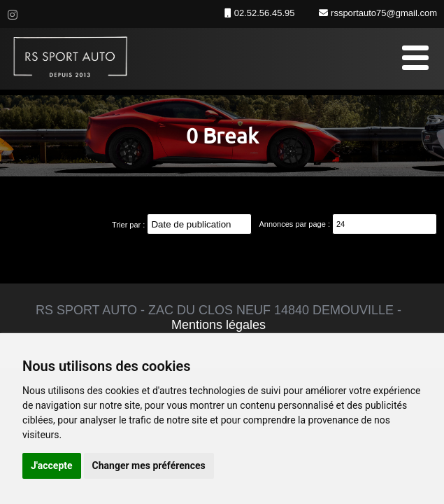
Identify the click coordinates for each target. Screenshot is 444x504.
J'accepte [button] (52, 465)
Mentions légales (219, 325)
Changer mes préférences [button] (149, 465)
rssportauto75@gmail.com (382, 13)
